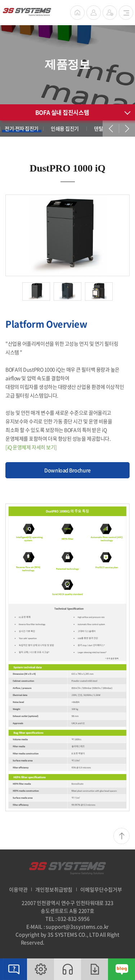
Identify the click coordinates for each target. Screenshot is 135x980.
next (127, 129)
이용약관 (18, 889)
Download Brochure (67, 470)
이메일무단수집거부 (101, 889)
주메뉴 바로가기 (0, 0)
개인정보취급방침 (54, 889)
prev (111, 129)
